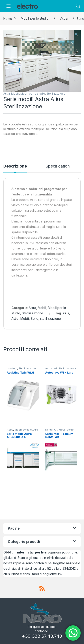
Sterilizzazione (56, 94)
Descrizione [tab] (15, 166)
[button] (76, 35)
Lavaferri (12, 368)
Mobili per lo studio (35, 18)
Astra (64, 18)
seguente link (53, 574)
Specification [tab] (58, 166)
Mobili (15, 94)
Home (8, 18)
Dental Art (51, 430)
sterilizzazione (51, 319)
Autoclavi (51, 368)
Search (78, 6)
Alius (66, 313)
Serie (34, 319)
